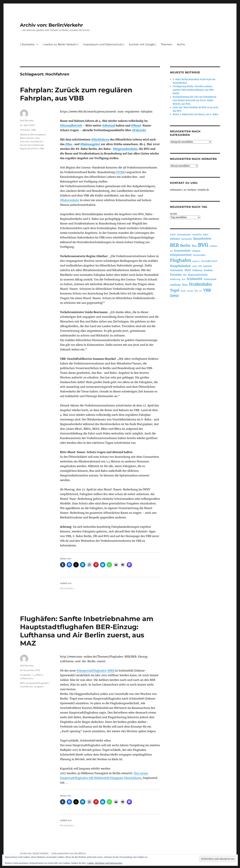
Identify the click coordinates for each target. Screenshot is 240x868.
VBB (33, 130)
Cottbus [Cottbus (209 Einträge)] (213, 246)
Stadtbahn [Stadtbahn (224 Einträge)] (175, 285)
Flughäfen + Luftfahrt (31, 675)
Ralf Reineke (27, 120)
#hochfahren (133, 778)
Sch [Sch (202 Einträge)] (184, 279)
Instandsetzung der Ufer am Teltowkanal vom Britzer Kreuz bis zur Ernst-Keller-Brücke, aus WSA (194, 100)
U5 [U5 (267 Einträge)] (196, 291)
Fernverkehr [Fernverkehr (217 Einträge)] (199, 255)
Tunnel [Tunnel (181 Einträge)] (190, 291)
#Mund (136, 125)
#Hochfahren (100, 139)
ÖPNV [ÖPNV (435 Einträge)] (174, 296)
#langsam (117, 778)
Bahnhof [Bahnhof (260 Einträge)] (175, 239)
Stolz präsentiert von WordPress (69, 853)
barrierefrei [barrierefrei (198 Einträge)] (187, 239)
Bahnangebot (38, 134)
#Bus (69, 144)
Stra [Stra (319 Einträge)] (185, 285)
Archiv (181, 44)
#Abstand (109, 125)
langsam (39, 687)
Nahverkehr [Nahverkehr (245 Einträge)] (177, 270)
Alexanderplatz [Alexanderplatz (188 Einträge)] (184, 235)
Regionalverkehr (29, 148)
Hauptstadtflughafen (37, 683)
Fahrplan (25, 130)
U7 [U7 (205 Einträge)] (201, 291)
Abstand (25, 134)
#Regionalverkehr (125, 149)
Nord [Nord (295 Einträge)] (188, 270)
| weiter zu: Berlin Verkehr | (61, 44)
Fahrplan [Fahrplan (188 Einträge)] (196, 251)
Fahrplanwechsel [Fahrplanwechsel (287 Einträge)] (181, 255)
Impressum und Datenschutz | (104, 44)
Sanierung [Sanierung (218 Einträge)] (175, 279)
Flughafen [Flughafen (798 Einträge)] (181, 260)
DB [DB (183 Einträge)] (171, 251)
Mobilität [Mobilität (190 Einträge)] (208, 266)
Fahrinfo (25, 141)
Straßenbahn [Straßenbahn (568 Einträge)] (200, 284)
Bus (37, 138)
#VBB (121, 172)
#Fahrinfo (139, 130)
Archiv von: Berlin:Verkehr (51, 25)
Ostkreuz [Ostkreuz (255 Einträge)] (197, 270)
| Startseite (27, 44)
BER (22, 683)
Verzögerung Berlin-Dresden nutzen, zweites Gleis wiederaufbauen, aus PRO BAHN (193, 90)
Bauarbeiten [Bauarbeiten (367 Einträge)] (202, 239)
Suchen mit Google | (142, 44)
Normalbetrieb (36, 145)
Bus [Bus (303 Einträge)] (194, 246)
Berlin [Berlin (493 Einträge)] (185, 246)
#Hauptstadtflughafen (91, 671)
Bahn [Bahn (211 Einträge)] (206, 235)
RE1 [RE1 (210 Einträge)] (185, 275)
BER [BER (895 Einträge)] (174, 245)
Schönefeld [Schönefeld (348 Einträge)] (194, 279)
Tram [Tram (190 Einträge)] (183, 291)
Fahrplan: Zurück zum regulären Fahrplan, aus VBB (76, 94)
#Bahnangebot (90, 144)
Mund (23, 145)
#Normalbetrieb (71, 125)
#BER (111, 671)
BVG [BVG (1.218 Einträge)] (203, 245)
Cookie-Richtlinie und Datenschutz (105, 863)
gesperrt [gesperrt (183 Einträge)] (196, 261)
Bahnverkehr (27, 138)
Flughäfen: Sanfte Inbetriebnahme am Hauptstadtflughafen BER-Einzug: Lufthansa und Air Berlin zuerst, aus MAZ (87, 631)
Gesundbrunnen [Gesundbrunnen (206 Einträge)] (209, 261)
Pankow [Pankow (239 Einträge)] (208, 270)
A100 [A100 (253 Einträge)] (173, 234)
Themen (166, 44)
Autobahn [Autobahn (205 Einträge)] (197, 235)
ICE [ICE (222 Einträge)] (200, 266)
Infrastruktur (27, 678)
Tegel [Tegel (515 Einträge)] (175, 290)
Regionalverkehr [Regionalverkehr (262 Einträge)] (198, 275)
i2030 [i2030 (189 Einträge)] (194, 266)
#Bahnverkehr (70, 200)
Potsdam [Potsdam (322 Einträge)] (176, 275)
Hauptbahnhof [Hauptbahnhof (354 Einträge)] (180, 266)
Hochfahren (37, 141)
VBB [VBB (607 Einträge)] (207, 290)
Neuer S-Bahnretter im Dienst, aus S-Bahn (195, 114)
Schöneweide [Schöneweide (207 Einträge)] (210, 279)
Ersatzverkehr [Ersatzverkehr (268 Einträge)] (182, 251)
